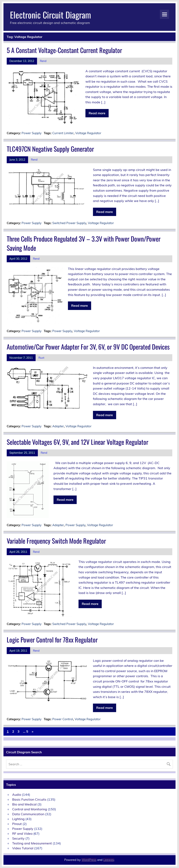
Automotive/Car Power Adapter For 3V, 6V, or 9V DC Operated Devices (88, 347)
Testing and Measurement (32, 843)
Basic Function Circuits (29, 799)
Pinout (17, 824)
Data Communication (28, 814)
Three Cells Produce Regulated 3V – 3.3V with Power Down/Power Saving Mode (84, 243)
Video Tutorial (23, 848)
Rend (43, 61)
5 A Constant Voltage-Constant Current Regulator (64, 50)
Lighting (18, 819)
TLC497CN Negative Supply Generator (50, 149)
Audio (17, 795)
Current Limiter (63, 133)
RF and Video (22, 833)
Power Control (63, 719)
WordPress (89, 860)
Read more (97, 113)
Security (18, 838)
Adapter (58, 426)
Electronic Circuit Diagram (50, 15)
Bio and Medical (24, 804)
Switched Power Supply (69, 223)
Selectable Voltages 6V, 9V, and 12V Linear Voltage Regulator (77, 442)
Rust (41, 358)
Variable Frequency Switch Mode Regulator (56, 541)
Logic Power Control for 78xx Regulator (52, 640)
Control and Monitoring (30, 809)
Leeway (109, 860)
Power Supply (32, 133)
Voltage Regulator (88, 133)
